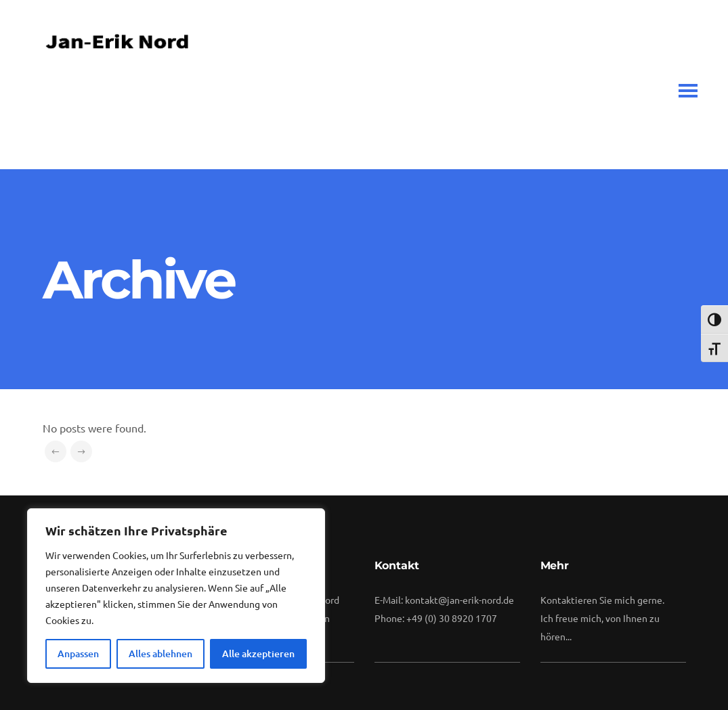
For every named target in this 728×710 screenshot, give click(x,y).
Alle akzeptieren (258, 653)
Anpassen (78, 653)
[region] (176, 596)
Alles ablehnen (160, 653)
